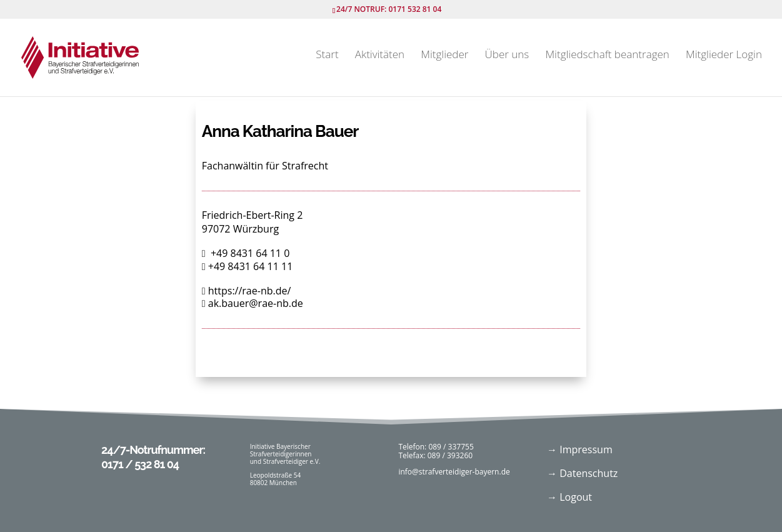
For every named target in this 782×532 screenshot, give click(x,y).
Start (327, 56)
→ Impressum (580, 449)
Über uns (507, 56)
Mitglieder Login (724, 56)
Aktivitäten (380, 56)
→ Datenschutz (582, 473)
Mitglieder (444, 56)
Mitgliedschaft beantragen (607, 56)
